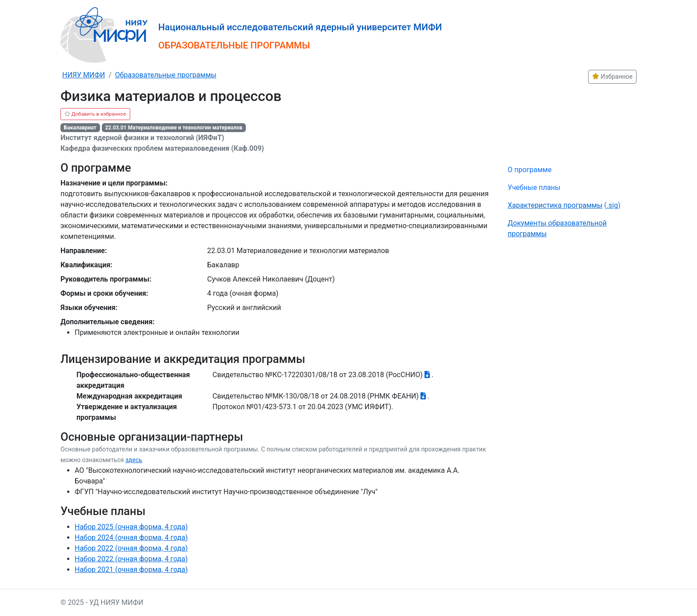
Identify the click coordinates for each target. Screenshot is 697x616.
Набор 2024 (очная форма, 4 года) (131, 537)
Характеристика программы (555, 205)
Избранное (612, 76)
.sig (612, 205)
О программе (530, 170)
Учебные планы (534, 187)
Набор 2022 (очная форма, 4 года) (131, 548)
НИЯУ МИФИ (84, 75)
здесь (134, 460)
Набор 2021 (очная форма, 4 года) (131, 570)
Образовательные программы (166, 75)
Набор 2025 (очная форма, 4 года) (131, 527)
